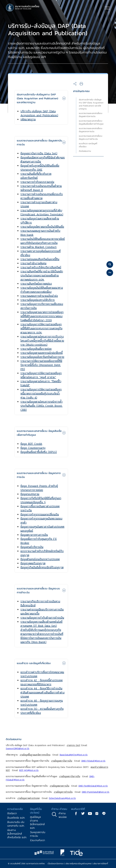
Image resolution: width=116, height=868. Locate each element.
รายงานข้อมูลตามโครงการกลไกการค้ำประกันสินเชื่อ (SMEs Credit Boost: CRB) (41, 406)
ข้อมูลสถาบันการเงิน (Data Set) (39, 153)
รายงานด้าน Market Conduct (38, 247)
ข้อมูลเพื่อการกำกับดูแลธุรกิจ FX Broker (39, 541)
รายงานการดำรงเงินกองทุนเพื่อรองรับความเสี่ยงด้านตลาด (42, 196)
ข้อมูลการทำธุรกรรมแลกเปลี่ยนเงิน (40, 514)
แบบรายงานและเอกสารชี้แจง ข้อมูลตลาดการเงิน (91, 130)
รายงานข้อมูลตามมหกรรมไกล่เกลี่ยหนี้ (42, 353)
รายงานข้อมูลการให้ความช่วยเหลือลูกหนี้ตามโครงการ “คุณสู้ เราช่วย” (41, 375)
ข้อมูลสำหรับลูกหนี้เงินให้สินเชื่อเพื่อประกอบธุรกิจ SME (40, 168)
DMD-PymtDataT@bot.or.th (96, 792)
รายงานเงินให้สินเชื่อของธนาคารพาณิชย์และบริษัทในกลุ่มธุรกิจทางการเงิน (43, 241)
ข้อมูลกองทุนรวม (30, 494)
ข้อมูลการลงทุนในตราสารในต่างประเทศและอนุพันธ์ (42, 529)
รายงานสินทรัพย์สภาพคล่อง (36, 284)
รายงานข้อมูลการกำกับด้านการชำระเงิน (42, 618)
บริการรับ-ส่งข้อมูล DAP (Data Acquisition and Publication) (39, 113)
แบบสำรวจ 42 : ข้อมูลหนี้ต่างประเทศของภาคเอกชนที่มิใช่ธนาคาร (42, 682)
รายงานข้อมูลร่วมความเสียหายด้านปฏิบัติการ (40, 221)
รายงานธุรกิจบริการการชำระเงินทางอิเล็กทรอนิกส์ (40, 603)
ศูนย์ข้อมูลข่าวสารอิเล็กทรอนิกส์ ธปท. (37, 822)
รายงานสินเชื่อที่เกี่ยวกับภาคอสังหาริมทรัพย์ (36, 176)
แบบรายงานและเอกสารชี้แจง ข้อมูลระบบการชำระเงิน (91, 137)
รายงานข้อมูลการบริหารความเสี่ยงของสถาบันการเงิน (42, 306)
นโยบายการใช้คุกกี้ (101, 864)
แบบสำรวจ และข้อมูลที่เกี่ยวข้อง (88, 145)
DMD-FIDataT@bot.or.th (93, 761)
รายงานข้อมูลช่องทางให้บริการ (38, 300)
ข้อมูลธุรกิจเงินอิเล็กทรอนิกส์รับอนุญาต (42, 567)
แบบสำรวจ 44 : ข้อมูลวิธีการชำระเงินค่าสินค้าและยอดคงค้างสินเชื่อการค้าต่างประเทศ (42, 692)
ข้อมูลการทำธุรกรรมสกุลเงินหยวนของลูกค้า (41, 521)
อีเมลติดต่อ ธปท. (16, 818)
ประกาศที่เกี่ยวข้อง (31, 713)
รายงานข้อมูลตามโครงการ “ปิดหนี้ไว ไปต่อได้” (41, 383)
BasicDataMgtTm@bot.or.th (74, 755)
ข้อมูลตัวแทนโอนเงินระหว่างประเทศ (40, 559)
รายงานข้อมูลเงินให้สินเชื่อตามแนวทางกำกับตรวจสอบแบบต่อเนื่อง (42, 290)
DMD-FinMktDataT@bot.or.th (93, 786)
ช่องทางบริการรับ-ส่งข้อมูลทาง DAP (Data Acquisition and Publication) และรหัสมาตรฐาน (91, 104)
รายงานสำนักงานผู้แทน (33, 263)
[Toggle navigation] (107, 8)
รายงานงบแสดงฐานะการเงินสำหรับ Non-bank (40, 233)
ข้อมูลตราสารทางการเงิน (34, 535)
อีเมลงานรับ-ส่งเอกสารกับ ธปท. (16, 824)
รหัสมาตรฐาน (28, 119)
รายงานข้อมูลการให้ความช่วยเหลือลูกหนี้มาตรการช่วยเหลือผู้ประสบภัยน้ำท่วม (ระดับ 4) (41, 394)
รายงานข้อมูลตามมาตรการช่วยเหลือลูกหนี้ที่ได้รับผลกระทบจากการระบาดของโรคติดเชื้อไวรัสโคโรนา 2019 (42, 316)
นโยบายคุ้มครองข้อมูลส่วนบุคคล (78, 864)
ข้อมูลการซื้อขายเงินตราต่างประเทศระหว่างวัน (40, 508)
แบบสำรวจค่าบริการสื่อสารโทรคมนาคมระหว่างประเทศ (42, 674)
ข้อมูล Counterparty (33, 448)
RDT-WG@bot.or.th (29, 770)
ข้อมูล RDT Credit (31, 444)
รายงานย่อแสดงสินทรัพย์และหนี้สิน (40, 259)
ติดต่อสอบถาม (85, 151)
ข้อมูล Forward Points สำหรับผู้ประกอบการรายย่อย (39, 488)
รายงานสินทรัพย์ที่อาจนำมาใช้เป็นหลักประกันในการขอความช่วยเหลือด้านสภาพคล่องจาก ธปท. (42, 276)
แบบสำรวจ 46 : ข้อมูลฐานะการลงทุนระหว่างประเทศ (42, 703)
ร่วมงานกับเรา (37, 840)
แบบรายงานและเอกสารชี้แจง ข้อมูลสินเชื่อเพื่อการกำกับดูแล (91, 122)
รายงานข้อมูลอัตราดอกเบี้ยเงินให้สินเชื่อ (42, 227)
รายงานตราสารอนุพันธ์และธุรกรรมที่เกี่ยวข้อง (41, 253)
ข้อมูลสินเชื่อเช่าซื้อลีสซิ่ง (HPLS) (39, 452)
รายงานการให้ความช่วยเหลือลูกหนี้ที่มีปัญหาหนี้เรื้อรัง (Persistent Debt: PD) (41, 365)
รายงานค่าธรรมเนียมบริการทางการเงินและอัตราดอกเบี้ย (42, 612)
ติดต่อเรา (12, 813)
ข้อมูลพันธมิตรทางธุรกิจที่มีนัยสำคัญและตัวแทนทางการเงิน (43, 160)
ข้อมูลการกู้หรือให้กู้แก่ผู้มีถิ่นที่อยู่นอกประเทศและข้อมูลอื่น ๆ (41, 500)
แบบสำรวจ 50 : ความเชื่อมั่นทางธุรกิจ (42, 709)
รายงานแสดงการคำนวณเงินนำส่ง (39, 296)
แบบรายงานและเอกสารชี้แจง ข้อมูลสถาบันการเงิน (91, 115)
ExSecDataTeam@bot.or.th (62, 798)
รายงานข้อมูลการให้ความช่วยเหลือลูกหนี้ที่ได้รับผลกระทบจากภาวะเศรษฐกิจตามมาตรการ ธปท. (41, 328)
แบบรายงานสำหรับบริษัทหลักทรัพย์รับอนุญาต (42, 553)
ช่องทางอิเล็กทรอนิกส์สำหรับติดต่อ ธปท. (17, 834)
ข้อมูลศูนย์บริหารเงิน (32, 547)
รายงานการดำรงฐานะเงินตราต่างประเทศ (39, 204)
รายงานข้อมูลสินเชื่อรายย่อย (36, 349)
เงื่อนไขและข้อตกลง (56, 864)
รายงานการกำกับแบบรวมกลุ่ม (37, 182)
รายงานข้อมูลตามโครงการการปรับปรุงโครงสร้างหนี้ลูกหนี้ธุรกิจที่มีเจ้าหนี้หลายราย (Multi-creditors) (42, 341)
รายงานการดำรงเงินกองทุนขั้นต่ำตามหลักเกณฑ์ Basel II (41, 188)
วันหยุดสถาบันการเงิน (38, 834)
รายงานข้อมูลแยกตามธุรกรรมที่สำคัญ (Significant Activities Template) (42, 212)
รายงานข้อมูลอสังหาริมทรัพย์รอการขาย (42, 357)
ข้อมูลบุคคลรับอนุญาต (33, 563)
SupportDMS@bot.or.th (18, 748)
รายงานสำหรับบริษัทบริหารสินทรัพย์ (41, 267)
